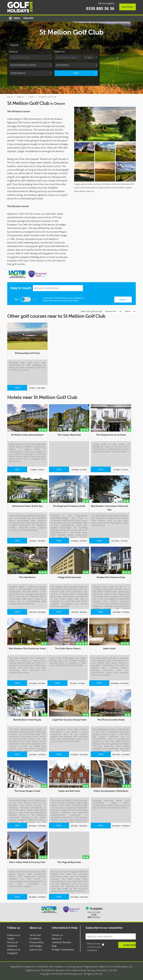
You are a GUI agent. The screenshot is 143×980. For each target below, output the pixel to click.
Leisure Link (36, 949)
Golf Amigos (36, 945)
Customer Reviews (61, 942)
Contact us (57, 934)
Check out (59, 51)
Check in (13, 51)
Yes (35, 299)
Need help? (128, 7)
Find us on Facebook (13, 943)
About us (56, 938)
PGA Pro (28, 18)
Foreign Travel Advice (63, 949)
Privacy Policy (37, 942)
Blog (54, 945)
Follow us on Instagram (14, 951)
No (16, 299)
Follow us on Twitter (14, 936)
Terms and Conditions (35, 936)
